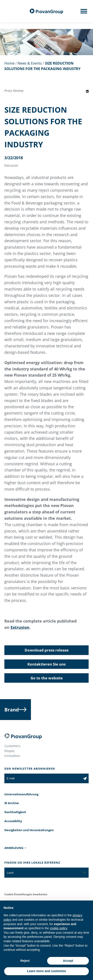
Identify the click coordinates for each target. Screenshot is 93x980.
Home (9, 63)
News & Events (30, 63)
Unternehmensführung (21, 794)
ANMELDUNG (14, 848)
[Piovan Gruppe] (46, 11)
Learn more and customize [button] (46, 971)
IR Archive (12, 803)
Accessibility (13, 821)
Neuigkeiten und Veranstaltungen (29, 830)
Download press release (47, 650)
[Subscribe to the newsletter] (85, 778)
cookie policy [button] (58, 928)
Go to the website (47, 678)
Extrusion (20, 627)
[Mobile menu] (84, 13)
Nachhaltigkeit (15, 812)
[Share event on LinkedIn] (87, 91)
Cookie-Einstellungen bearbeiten (26, 894)
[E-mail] (43, 778)
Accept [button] (68, 961)
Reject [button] (25, 961)
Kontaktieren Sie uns (46, 664)
